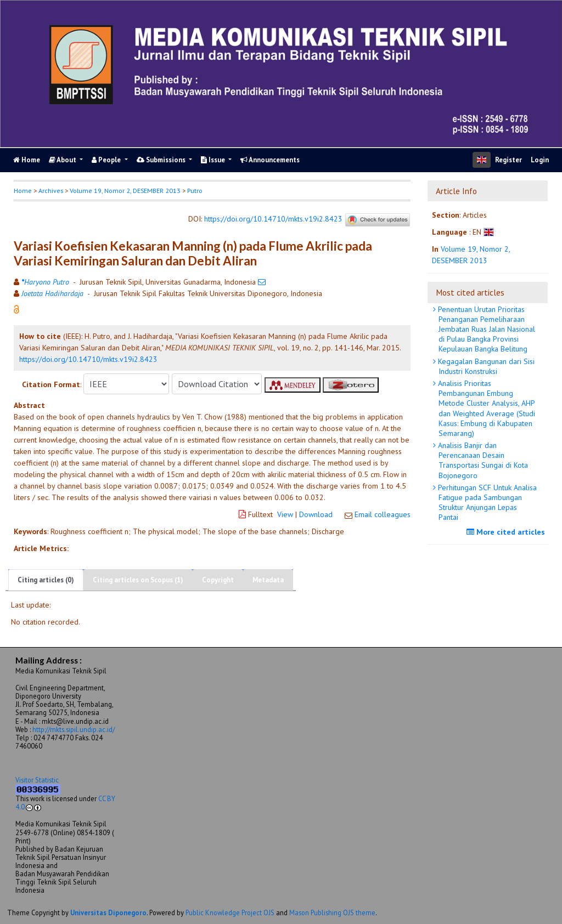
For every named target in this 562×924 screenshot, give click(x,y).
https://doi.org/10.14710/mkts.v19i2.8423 (273, 219)
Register (508, 160)
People (107, 160)
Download (316, 514)
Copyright (218, 580)
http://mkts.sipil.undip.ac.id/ (74, 729)
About (63, 160)
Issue (214, 160)
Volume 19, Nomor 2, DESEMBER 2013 (125, 191)
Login (540, 160)
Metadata (268, 580)
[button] (16, 309)
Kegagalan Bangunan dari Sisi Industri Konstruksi (485, 366)
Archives (51, 191)
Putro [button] (195, 191)
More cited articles (507, 532)
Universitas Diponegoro (108, 912)
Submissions (162, 160)
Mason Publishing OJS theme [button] (332, 912)
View (285, 514)
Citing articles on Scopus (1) (138, 580)
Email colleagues (383, 514)
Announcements (270, 160)
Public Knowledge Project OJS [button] (230, 912)
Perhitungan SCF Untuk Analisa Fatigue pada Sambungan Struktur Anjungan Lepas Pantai (486, 503)
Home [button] (23, 191)
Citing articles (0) (46, 580)
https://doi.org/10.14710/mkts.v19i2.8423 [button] (88, 359)
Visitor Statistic (37, 780)
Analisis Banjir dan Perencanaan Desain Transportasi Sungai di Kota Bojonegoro (482, 460)
